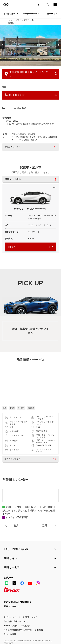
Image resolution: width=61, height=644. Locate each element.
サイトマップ (10, 617)
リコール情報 (10, 634)
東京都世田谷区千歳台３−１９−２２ (31, 74)
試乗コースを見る (30, 179)
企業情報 (39, 630)
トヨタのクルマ (11, 14)
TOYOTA (6, 5)
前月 (16, 525)
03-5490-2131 (31, 95)
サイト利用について (28, 617)
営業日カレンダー (30, 147)
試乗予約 (30, 247)
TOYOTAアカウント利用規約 (17, 626)
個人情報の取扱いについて (16, 621)
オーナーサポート (31, 14)
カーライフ (52, 14)
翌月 (45, 525)
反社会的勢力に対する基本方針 (18, 630)
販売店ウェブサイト (31, 459)
